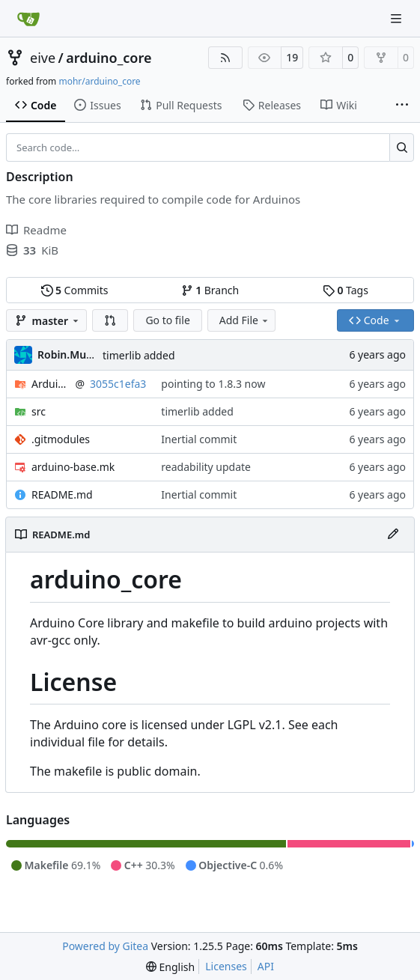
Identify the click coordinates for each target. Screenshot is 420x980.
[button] (110, 320)
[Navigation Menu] (398, 18)
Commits (75, 290)
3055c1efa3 (118, 384)
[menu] (170, 967)
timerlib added (139, 355)
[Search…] (402, 147)
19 (292, 57)
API (266, 966)
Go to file (167, 320)
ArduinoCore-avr (51, 384)
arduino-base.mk (73, 467)
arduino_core (109, 58)
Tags (346, 290)
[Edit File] (393, 535)
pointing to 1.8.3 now (213, 384)
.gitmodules (61, 439)
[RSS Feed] (225, 58)
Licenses (226, 966)
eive (43, 58)
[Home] (28, 19)
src (39, 411)
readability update (206, 467)
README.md (62, 494)
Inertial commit (199, 439)
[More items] (402, 106)
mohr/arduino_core (99, 81)
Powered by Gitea (105, 946)
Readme (36, 230)
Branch (210, 290)
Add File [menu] (245, 320)
